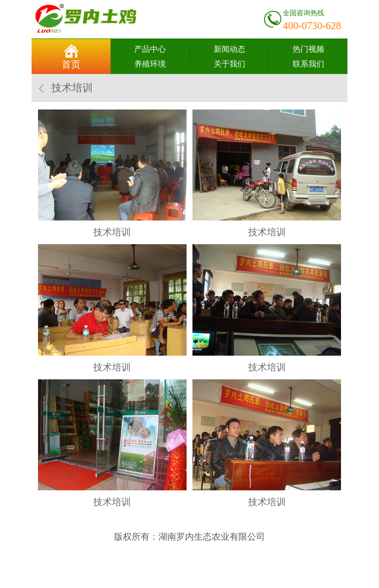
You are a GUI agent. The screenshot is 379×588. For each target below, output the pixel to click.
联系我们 (308, 64)
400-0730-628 (312, 25)
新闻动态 (229, 49)
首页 (71, 64)
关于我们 (229, 64)
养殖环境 (150, 64)
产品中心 (150, 49)
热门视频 (308, 49)
